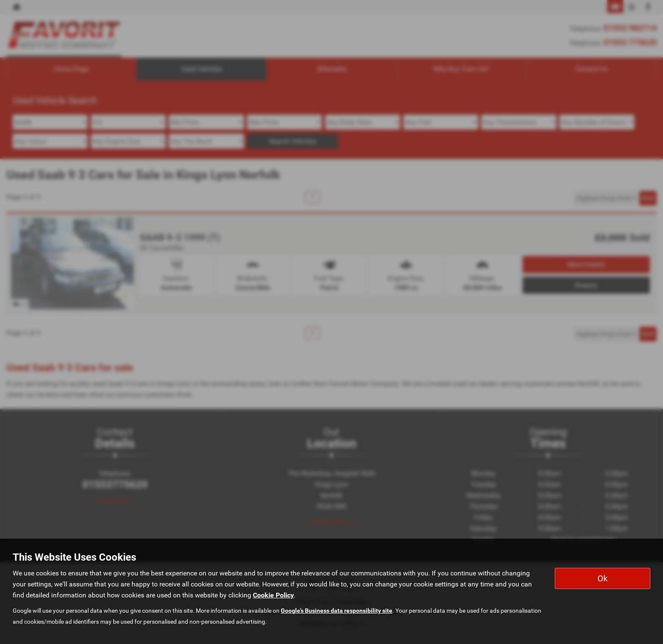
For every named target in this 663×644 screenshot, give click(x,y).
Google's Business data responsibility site (337, 611)
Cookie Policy (273, 595)
